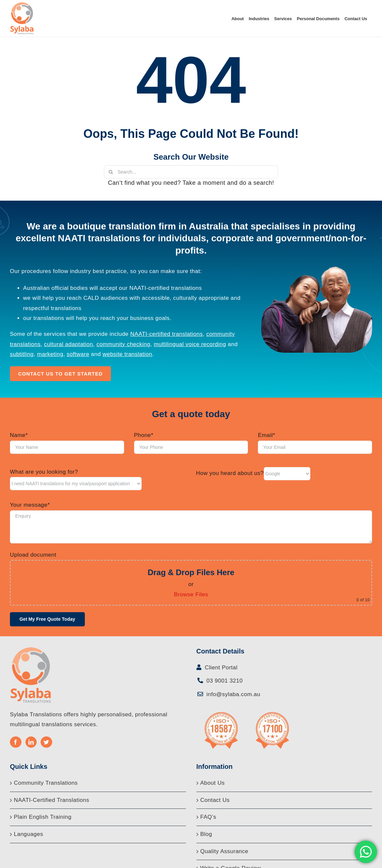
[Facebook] (16, 742)
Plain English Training (43, 817)
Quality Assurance (225, 851)
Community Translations (46, 783)
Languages (29, 834)
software (78, 354)
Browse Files (191, 594)
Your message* (30, 505)
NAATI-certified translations (167, 334)
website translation (127, 354)
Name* (19, 435)
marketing (50, 354)
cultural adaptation (68, 344)
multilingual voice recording (190, 344)
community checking (123, 344)
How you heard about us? (230, 473)
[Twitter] (46, 742)
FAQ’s (208, 817)
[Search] (111, 172)
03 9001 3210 (224, 681)
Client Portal (220, 668)
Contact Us (215, 800)
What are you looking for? (44, 472)
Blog (206, 834)
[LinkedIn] (31, 742)
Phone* (144, 435)
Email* (266, 435)
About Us (213, 783)
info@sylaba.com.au (233, 694)
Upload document (33, 555)
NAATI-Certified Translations (52, 800)
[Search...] (191, 172)
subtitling (22, 354)
